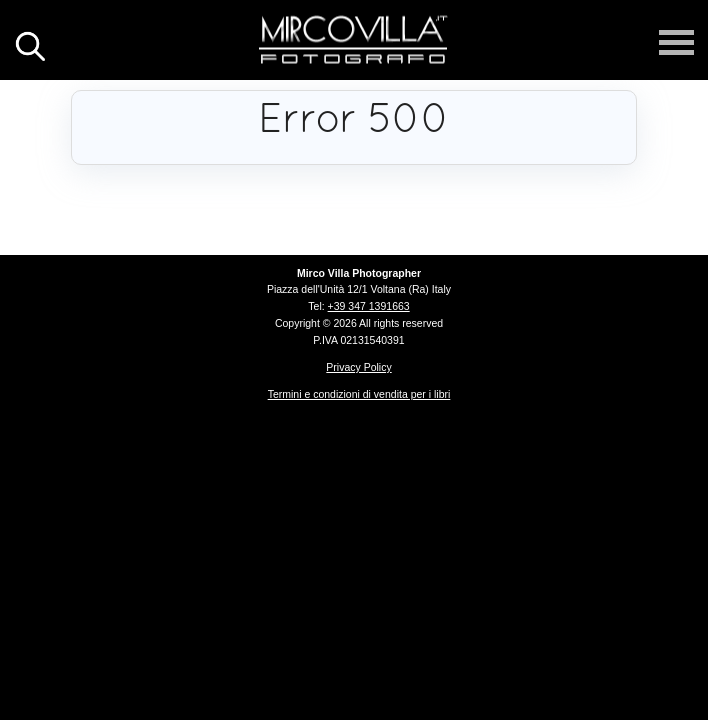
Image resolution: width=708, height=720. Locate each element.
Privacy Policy (358, 367)
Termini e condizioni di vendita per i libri (359, 394)
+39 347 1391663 (369, 306)
